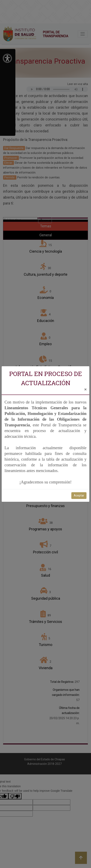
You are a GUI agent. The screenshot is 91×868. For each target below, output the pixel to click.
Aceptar (79, 495)
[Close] (85, 390)
